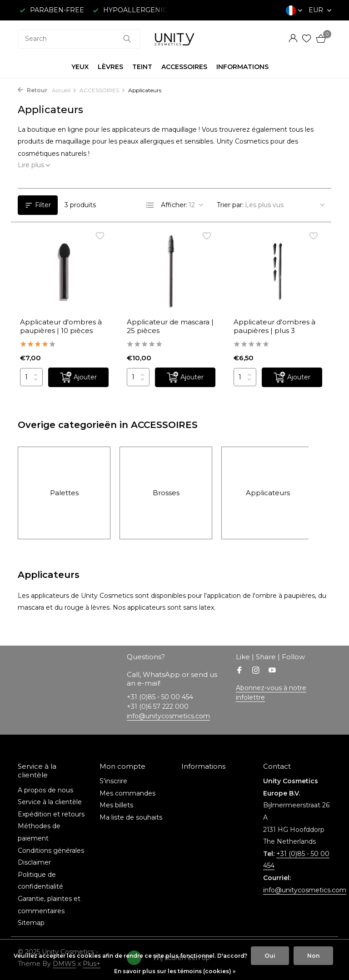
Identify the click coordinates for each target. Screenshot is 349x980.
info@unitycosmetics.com (168, 716)
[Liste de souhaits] (307, 39)
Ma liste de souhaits (131, 817)
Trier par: (230, 205)
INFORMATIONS (242, 67)
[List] (150, 205)
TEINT (142, 67)
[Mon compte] (293, 39)
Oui (270, 956)
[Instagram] (256, 671)
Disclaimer (34, 862)
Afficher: (174, 205)
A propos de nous (45, 790)
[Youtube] (272, 671)
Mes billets (116, 805)
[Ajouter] (78, 377)
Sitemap (31, 923)
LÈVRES (110, 67)
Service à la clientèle (50, 802)
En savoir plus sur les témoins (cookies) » (175, 971)
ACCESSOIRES (184, 67)
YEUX (80, 67)
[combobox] (79, 39)
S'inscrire (113, 781)
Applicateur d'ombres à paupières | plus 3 (274, 326)
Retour (32, 90)
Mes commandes (127, 793)
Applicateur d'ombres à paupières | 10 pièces (61, 326)
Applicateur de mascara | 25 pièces (170, 326)
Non (313, 956)
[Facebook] (239, 671)
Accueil (64, 90)
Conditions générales (51, 851)
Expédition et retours (51, 814)
